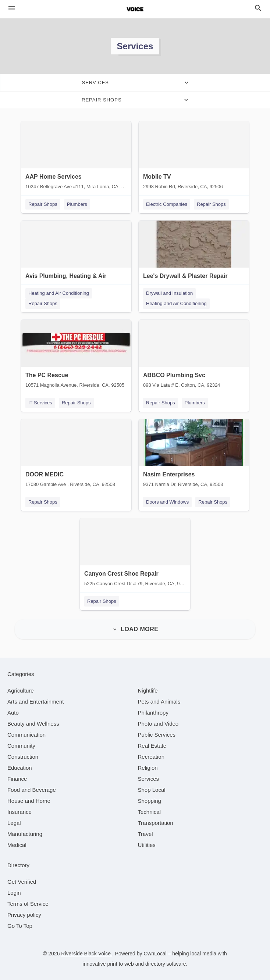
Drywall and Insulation (169, 293)
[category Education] (20, 768)
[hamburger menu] (12, 8)
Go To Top (20, 926)
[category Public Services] (157, 735)
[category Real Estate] (152, 746)
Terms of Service (28, 904)
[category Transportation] (156, 823)
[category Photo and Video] (158, 724)
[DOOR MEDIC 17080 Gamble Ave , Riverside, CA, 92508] (76, 455)
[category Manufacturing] (25, 834)
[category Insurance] (19, 812)
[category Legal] (14, 823)
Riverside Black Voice (87, 954)
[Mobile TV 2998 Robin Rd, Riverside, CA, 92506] (194, 157)
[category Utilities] (147, 845)
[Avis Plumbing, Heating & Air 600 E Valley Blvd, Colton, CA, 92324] (76, 256)
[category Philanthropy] (153, 713)
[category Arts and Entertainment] (35, 702)
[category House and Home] (29, 801)
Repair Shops (43, 204)
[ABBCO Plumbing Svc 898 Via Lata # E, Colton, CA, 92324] (194, 355)
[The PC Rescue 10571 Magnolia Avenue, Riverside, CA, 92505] (76, 355)
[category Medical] (17, 845)
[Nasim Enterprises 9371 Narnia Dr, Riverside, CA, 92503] (194, 455)
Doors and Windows (167, 502)
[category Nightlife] (148, 691)
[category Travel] (145, 834)
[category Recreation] (151, 757)
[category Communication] (26, 735)
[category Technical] (150, 812)
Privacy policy (24, 915)
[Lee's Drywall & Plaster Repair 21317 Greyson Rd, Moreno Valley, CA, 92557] (194, 256)
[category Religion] (148, 768)
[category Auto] (13, 713)
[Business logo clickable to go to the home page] (135, 9)
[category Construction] (23, 757)
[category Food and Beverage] (32, 790)
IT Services (40, 403)
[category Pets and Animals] (159, 702)
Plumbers (77, 204)
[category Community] (21, 746)
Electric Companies (167, 204)
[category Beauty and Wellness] (33, 724)
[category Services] (149, 779)
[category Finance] (17, 779)
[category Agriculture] (21, 691)
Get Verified (22, 882)
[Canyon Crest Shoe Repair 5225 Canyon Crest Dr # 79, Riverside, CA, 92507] (135, 554)
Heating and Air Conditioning (59, 293)
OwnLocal (155, 954)
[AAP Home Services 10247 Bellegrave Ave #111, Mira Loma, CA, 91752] (76, 157)
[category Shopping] (150, 801)
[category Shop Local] (152, 790)
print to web (121, 964)
